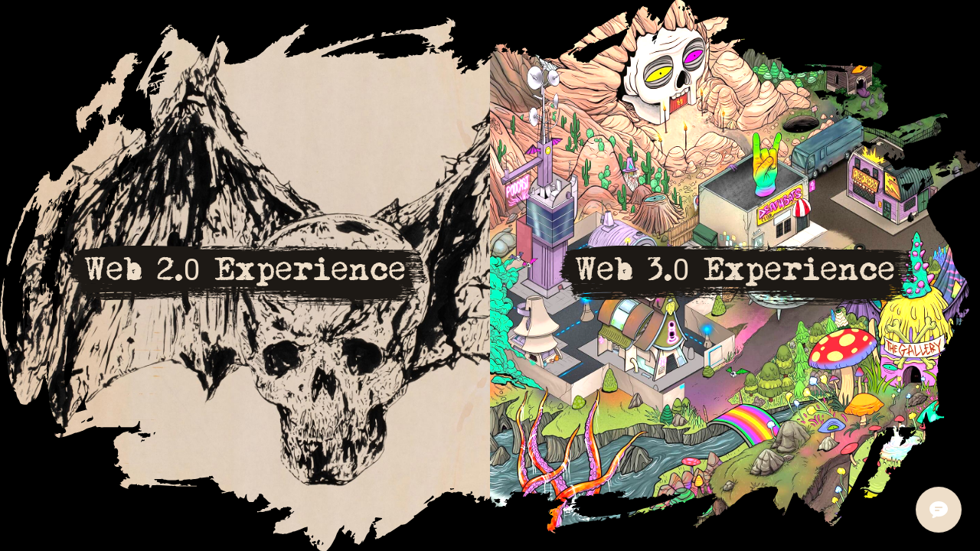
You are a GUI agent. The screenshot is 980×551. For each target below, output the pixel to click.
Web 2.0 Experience (245, 269)
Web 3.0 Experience (735, 269)
